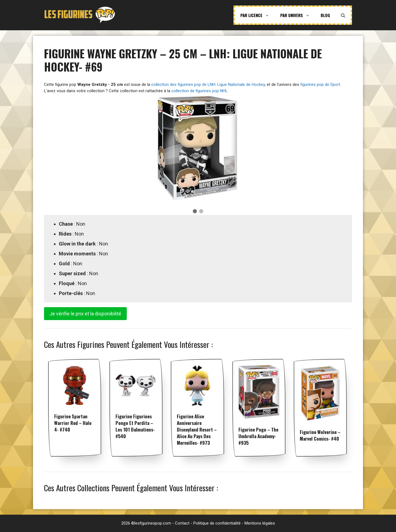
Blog (325, 15)
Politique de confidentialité (217, 523)
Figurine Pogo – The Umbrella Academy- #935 (258, 436)
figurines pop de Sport (320, 84)
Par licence (258, 15)
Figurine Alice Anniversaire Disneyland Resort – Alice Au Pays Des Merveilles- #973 (197, 429)
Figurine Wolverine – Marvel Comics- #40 (320, 435)
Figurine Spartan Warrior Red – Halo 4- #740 (73, 423)
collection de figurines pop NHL (200, 91)
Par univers (298, 15)
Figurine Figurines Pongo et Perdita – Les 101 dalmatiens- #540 (135, 426)
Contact (182, 523)
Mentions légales (260, 523)
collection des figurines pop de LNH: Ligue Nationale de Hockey (208, 84)
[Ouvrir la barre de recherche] (343, 15)
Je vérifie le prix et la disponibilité (85, 314)
